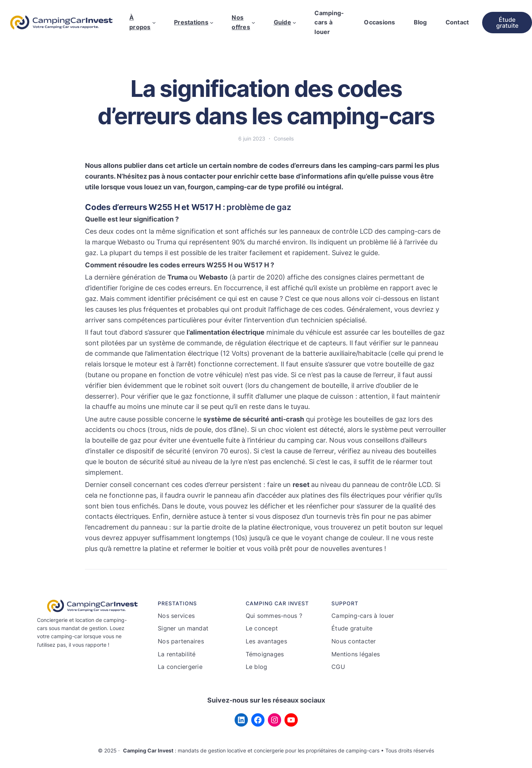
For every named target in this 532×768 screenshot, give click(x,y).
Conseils (284, 138)
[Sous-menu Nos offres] (253, 23)
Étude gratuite (507, 23)
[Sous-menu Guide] (294, 23)
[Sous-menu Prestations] (212, 23)
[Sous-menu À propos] (154, 23)
